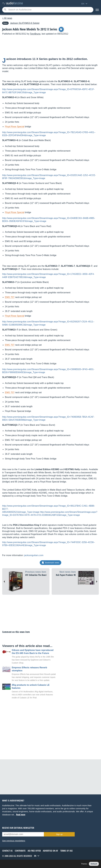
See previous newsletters (14, 841)
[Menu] (97, 10)
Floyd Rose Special (15, 127)
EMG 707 (10, 297)
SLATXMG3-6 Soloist (25, 23)
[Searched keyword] (48, 10)
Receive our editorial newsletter (18, 828)
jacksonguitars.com (34, 555)
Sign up (59, 834)
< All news (7, 18)
